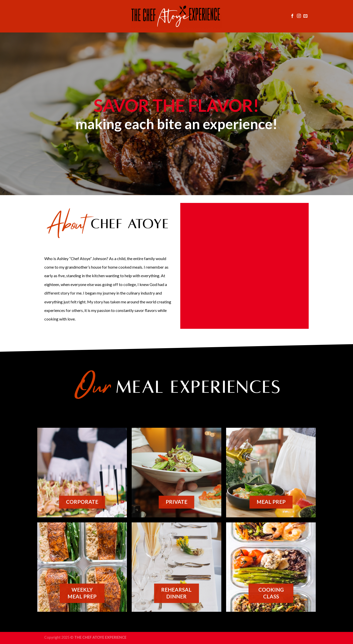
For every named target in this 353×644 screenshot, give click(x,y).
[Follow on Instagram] (299, 16)
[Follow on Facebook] (292, 16)
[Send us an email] (305, 16)
